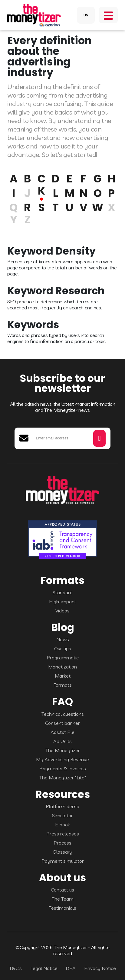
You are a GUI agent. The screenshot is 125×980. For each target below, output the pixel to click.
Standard (63, 592)
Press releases (63, 834)
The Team (63, 899)
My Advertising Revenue (62, 759)
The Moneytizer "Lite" (63, 778)
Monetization (62, 667)
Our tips (63, 648)
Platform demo (62, 806)
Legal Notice (44, 968)
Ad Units (62, 741)
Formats (62, 685)
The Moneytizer (63, 750)
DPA (71, 968)
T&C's (15, 968)
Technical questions (63, 714)
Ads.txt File (62, 732)
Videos (62, 611)
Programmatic (63, 658)
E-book (62, 825)
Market (63, 676)
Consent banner (62, 723)
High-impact (62, 602)
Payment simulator (63, 861)
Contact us (62, 890)
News (63, 639)
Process (62, 843)
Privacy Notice (100, 968)
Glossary (62, 852)
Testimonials (62, 908)
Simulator (62, 815)
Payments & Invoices (63, 768)
